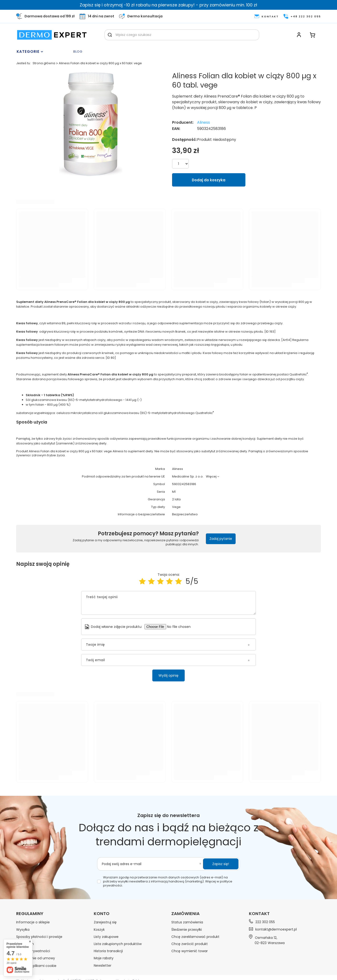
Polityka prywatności (33, 951)
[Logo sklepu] (52, 35)
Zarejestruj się (105, 922)
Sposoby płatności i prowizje (39, 937)
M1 (174, 492)
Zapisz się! (221, 864)
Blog (78, 52)
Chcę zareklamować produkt (195, 937)
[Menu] (44, 52)
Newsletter (103, 965)
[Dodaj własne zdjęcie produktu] (181, 627)
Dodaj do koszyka (209, 180)
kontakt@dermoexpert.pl (276, 929)
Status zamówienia (187, 922)
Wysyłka (23, 930)
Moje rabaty (104, 958)
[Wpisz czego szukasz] (182, 35)
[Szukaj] (110, 35)
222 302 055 (265, 922)
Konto (102, 914)
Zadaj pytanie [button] (221, 539)
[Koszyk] (312, 35)
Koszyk (99, 930)
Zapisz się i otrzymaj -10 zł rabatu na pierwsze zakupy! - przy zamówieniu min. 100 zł (168, 5)
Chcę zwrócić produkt (190, 944)
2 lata (176, 500)
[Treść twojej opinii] (168, 603)
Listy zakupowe (106, 937)
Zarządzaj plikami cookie (36, 966)
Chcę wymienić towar (190, 951)
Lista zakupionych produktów (118, 944)
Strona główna (44, 63)
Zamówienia (186, 914)
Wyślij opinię (168, 675)
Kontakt (259, 914)
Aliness (203, 123)
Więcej (211, 476)
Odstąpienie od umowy (36, 958)
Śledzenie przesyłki (187, 930)
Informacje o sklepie (33, 922)
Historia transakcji (108, 951)
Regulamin (25, 944)
